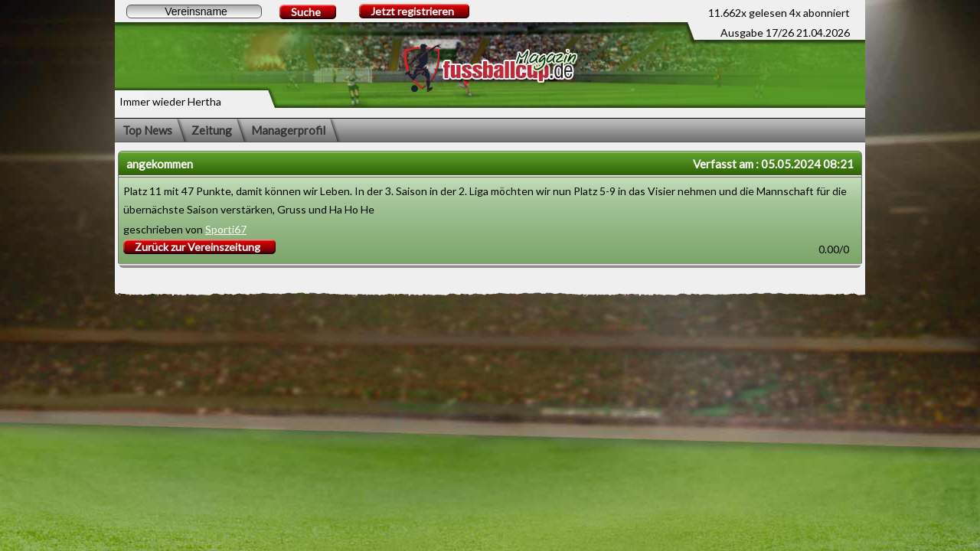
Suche (306, 12)
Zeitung (212, 130)
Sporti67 (226, 229)
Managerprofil (288, 130)
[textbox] (194, 11)
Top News (147, 130)
